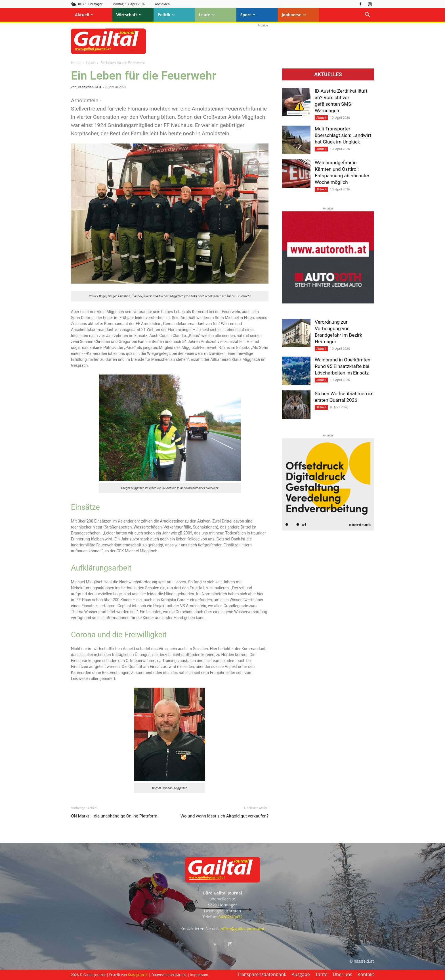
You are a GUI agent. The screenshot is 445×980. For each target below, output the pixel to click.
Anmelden (162, 4)
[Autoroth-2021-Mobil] (328, 302)
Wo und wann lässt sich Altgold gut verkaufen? (224, 816)
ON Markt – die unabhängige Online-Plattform (114, 816)
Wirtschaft (129, 15)
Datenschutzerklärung (169, 975)
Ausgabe (301, 974)
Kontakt (366, 974)
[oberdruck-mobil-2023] (328, 529)
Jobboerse (294, 15)
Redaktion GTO (89, 87)
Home (76, 63)
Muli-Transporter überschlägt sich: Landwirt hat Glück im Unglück (343, 135)
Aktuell (84, 15)
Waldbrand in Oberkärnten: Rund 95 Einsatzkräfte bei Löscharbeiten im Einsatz (343, 366)
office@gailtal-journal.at (243, 929)
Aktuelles (328, 74)
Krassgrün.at (138, 975)
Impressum (199, 975)
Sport (248, 15)
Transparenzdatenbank (262, 974)
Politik (166, 15)
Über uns (343, 974)
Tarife (321, 974)
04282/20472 (230, 917)
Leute (207, 15)
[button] (367, 15)
